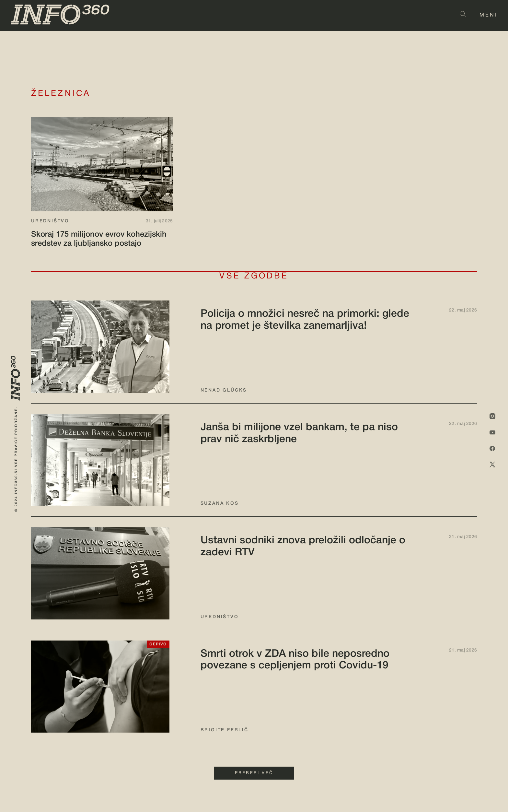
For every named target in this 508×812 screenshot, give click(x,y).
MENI (489, 15)
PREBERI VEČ (254, 773)
